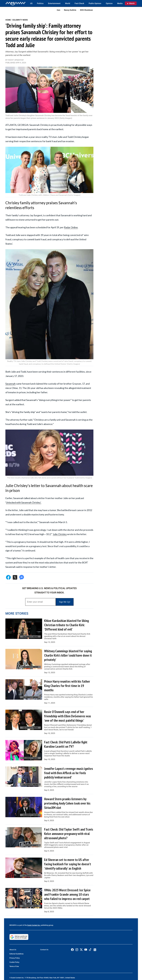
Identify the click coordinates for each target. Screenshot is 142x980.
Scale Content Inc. (34, 925)
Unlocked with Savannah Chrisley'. (24, 502)
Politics (40, 3)
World (68, 3)
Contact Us (44, 950)
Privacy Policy (15, 958)
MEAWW (13, 925)
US (31, 3)
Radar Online (71, 227)
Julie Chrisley (60, 534)
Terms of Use (14, 966)
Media (120, 3)
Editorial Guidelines (16, 954)
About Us (13, 950)
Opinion (109, 3)
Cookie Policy (14, 962)
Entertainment (54, 3)
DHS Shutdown (86, 10)
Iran (59, 10)
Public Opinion (95, 3)
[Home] (16, 3)
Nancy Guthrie (70, 10)
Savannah (10, 384)
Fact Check (79, 3)
